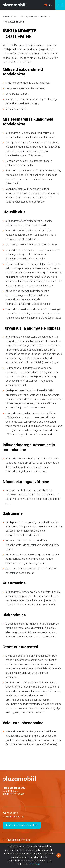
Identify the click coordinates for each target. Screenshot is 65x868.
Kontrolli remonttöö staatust (22, 825)
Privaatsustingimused (13, 22)
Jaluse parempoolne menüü (34, 17)
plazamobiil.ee (9, 17)
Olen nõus (35, 864)
